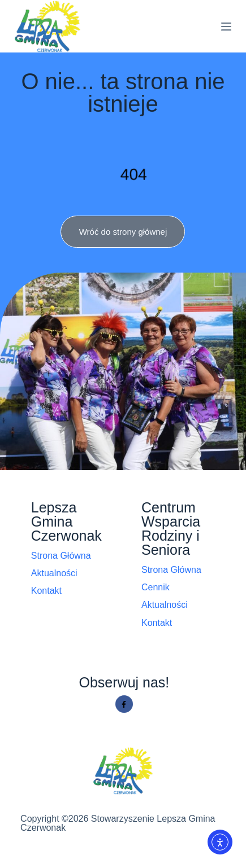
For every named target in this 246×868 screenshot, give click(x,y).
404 (133, 174)
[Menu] (226, 27)
